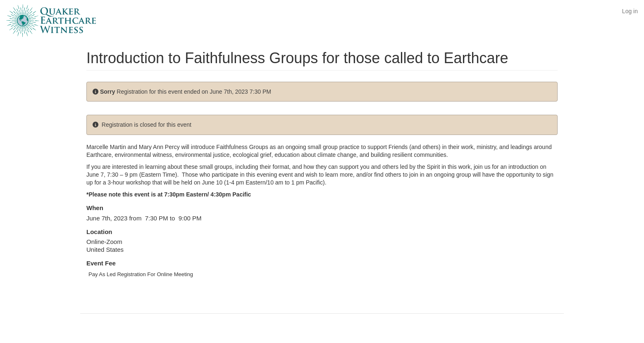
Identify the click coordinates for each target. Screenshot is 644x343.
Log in (630, 11)
